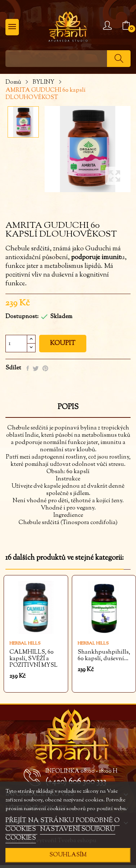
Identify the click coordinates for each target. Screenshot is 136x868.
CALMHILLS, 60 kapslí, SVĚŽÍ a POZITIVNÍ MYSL (34, 659)
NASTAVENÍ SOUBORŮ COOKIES (60, 834)
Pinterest (45, 368)
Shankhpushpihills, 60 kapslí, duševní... (104, 656)
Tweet (36, 368)
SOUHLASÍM (68, 855)
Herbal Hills (25, 643)
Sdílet (28, 368)
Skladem (61, 317)
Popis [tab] (68, 408)
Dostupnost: (22, 317)
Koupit (63, 344)
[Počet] (16, 344)
